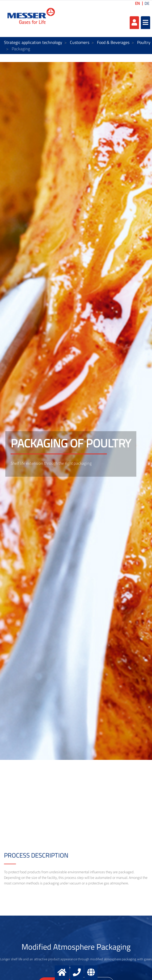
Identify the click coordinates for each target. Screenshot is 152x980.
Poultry (144, 42)
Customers (80, 42)
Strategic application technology (33, 42)
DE (147, 3)
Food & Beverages (113, 42)
